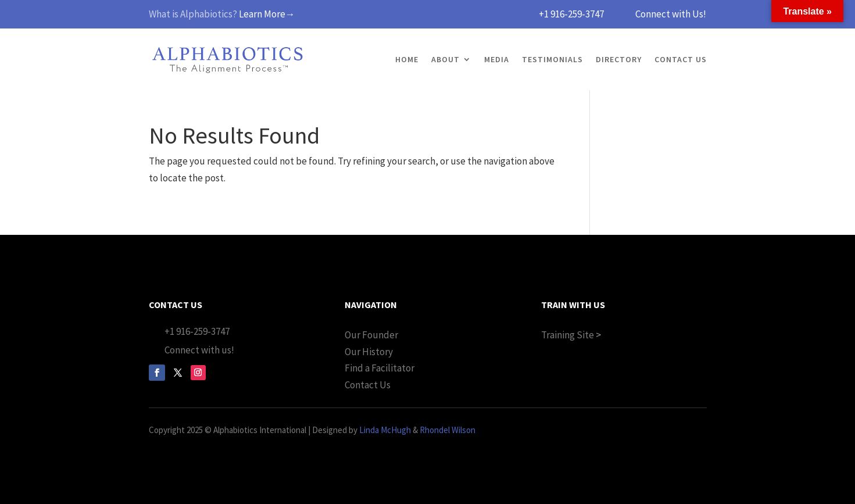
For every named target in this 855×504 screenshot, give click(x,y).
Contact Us (681, 59)
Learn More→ (267, 14)
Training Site (568, 335)
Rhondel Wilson (448, 430)
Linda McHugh (385, 430)
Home (407, 59)
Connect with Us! (671, 14)
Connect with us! (199, 350)
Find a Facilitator (380, 368)
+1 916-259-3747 (571, 14)
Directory (619, 59)
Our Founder (371, 335)
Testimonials (552, 59)
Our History (369, 352)
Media (497, 59)
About (446, 59)
